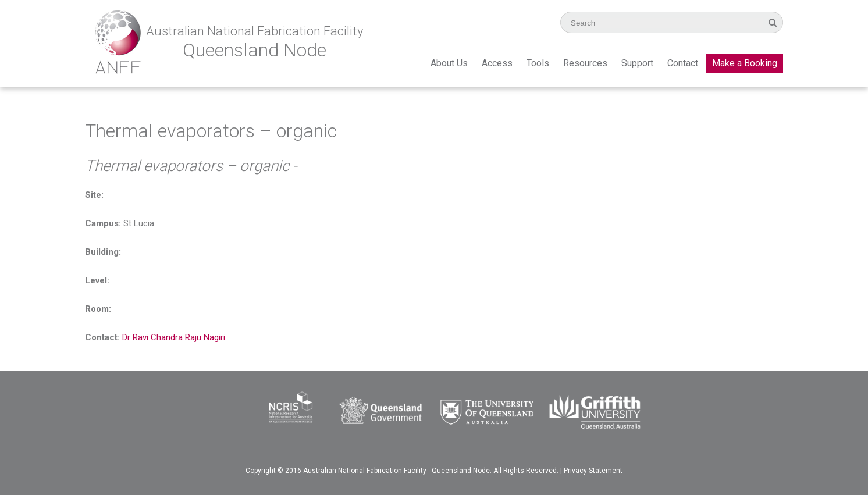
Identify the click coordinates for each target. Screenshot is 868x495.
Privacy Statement (593, 471)
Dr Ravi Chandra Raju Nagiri (174, 337)
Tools (538, 63)
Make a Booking (745, 63)
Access (497, 63)
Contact (683, 63)
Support (637, 63)
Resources (585, 63)
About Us (449, 63)
